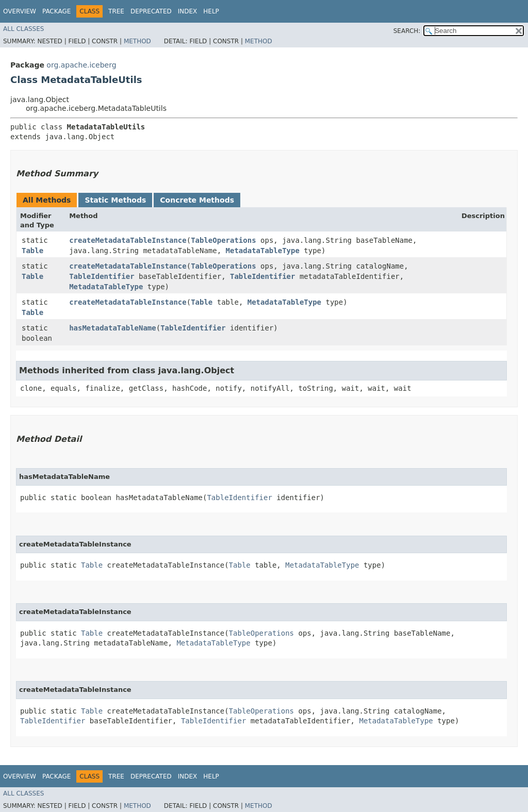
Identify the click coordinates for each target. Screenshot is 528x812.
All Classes (23, 29)
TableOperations (223, 240)
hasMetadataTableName (113, 328)
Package (56, 11)
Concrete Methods (197, 200)
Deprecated (151, 11)
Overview (20, 11)
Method (137, 41)
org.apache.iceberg (81, 65)
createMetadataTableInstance (128, 240)
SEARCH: (407, 31)
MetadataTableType (263, 251)
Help (211, 11)
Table (32, 251)
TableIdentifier (102, 276)
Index (188, 11)
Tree (116, 11)
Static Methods (115, 200)
